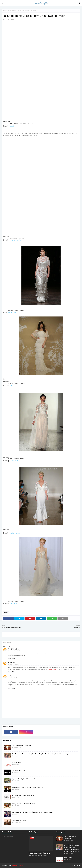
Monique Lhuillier (16, 240)
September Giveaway (18, 771)
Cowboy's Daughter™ (17, 865)
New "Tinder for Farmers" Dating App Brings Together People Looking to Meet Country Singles (41, 754)
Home (5, 11)
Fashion (9, 11)
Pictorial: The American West (40, 853)
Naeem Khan (12, 312)
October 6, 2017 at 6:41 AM (14, 651)
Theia (11, 385)
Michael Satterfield (35, 856)
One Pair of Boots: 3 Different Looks (23, 795)
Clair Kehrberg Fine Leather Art (21, 746)
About (79, 865)
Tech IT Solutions (13, 649)
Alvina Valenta (14, 461)
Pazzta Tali (11, 662)
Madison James (15, 533)
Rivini (12, 126)
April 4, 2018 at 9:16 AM (13, 678)
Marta (10, 676)
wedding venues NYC (53, 669)
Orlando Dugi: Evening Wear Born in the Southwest (28, 787)
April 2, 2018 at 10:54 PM (13, 664)
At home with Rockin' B (19, 820)
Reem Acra (13, 603)
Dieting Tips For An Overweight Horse (23, 804)
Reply (10, 658)
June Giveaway (16, 762)
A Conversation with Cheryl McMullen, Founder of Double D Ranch (32, 812)
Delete (14, 658)
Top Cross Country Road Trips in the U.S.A (25, 779)
